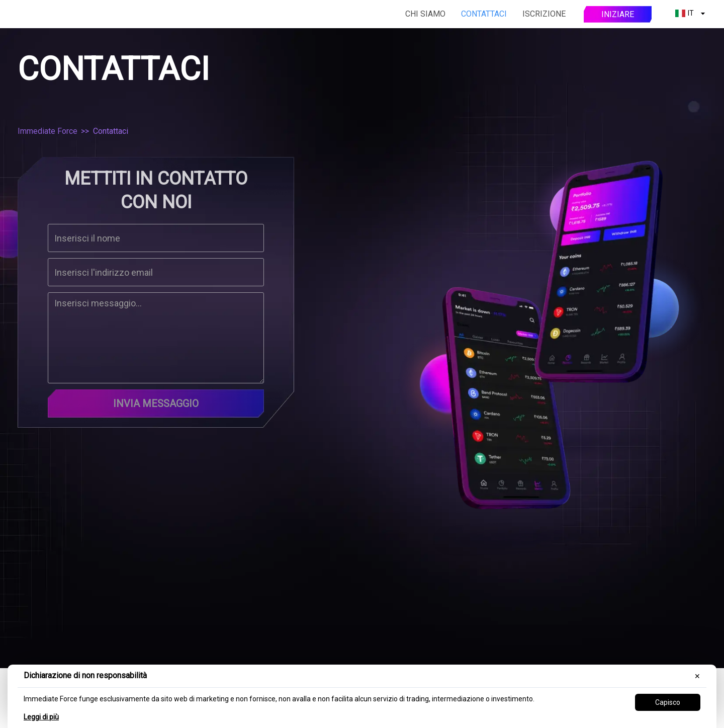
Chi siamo (425, 14)
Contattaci (484, 14)
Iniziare (618, 14)
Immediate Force (48, 131)
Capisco (668, 702)
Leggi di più (41, 717)
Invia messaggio (156, 403)
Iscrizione (544, 14)
